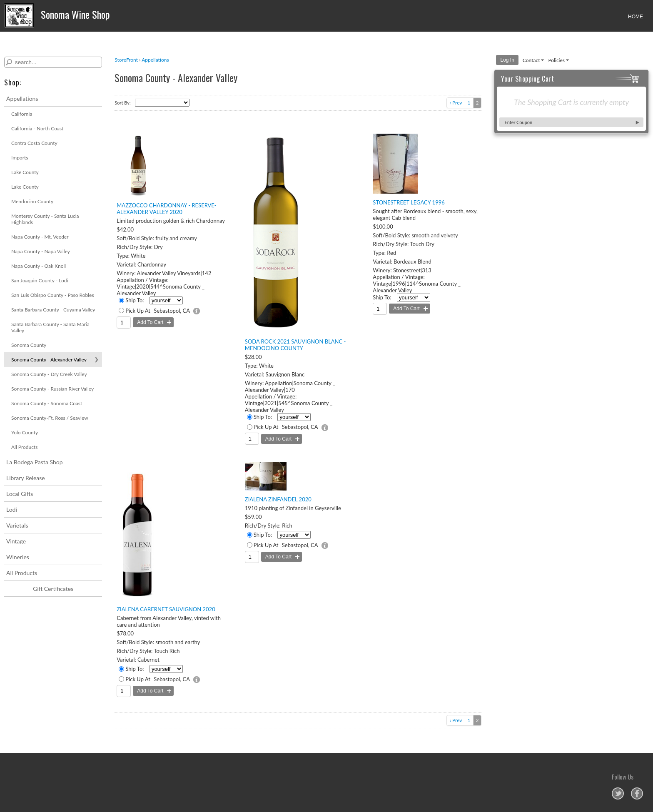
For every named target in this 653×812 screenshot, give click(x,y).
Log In (507, 60)
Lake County (25, 172)
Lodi (12, 509)
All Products (25, 447)
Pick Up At (138, 311)
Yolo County (25, 432)
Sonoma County (29, 345)
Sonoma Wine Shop (57, 16)
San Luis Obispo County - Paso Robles (53, 295)
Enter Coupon (518, 122)
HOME (636, 17)
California (22, 114)
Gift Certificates (53, 589)
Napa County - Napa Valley (41, 251)
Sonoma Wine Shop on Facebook (637, 793)
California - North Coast (37, 128)
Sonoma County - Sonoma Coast (47, 403)
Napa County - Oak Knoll (39, 266)
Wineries (18, 557)
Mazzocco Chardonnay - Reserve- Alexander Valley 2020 (166, 209)
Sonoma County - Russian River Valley (52, 389)
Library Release (26, 478)
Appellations (22, 98)
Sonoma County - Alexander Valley (49, 360)
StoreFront (126, 60)
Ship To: (135, 300)
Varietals (17, 525)
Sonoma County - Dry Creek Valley (49, 374)
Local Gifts (20, 494)
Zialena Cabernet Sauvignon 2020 (166, 609)
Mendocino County (32, 201)
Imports (20, 158)
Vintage (16, 541)
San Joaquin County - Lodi (40, 280)
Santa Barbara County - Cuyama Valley (53, 310)
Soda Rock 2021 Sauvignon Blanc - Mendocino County (295, 345)
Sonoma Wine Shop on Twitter (618, 793)
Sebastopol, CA (172, 311)
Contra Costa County (34, 143)
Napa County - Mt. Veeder (40, 237)
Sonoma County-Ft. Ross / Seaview (50, 418)
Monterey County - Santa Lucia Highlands (45, 219)
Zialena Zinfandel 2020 (278, 499)
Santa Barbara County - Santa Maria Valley (50, 327)
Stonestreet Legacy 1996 (409, 202)
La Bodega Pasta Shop (35, 462)
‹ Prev (456, 103)
